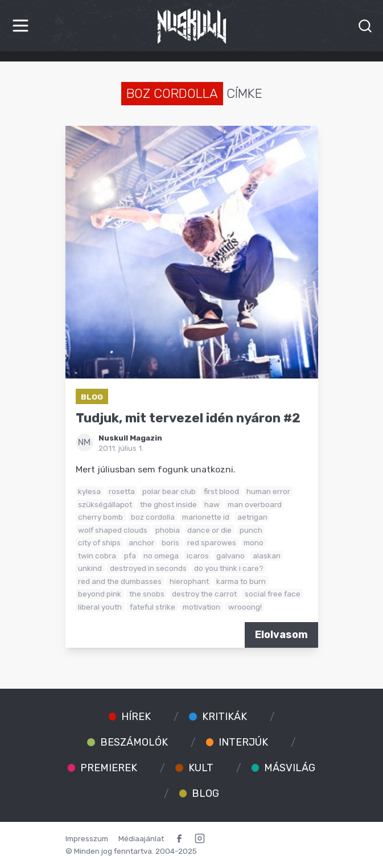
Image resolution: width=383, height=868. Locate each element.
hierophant (189, 581)
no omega (161, 556)
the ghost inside (168, 504)
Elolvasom (281, 635)
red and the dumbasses (120, 581)
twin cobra (97, 556)
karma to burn (241, 581)
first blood (221, 491)
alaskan (267, 556)
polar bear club (169, 491)
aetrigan (252, 517)
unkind (90, 568)
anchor (141, 542)
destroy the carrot (204, 594)
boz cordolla (153, 517)
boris (170, 542)
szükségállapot (105, 504)
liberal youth (100, 607)
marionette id (206, 517)
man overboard (255, 504)
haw (212, 504)
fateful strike (153, 607)
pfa (130, 556)
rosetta (122, 491)
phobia (168, 530)
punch (251, 530)
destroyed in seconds (148, 568)
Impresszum (87, 838)
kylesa (89, 491)
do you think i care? (229, 568)
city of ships (99, 542)
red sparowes (212, 542)
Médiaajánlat (141, 838)
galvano (230, 556)
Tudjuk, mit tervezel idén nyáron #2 (188, 418)
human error (268, 491)
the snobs (147, 594)
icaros (198, 556)
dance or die (209, 530)
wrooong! (245, 607)
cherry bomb (100, 517)
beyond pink (100, 594)
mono (254, 542)
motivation (201, 607)
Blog (92, 397)
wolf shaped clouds (113, 530)
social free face (273, 594)
